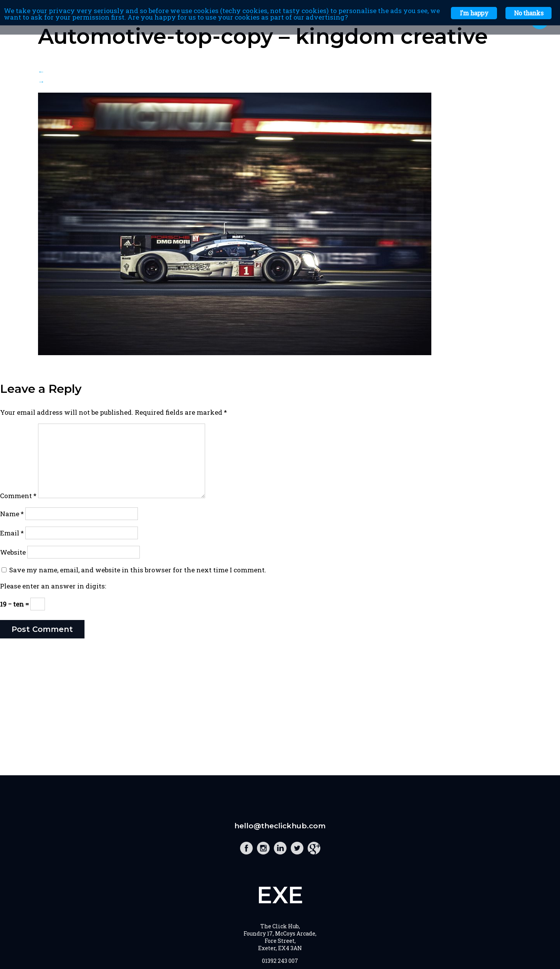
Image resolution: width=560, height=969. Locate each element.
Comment (18, 496)
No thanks (529, 13)
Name (12, 514)
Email (12, 533)
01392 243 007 (280, 961)
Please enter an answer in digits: (53, 586)
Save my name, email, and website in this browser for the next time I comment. (138, 570)
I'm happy (474, 13)
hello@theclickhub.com (280, 826)
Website (13, 552)
